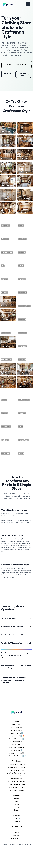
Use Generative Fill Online (17, 796)
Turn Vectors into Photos (17, 802)
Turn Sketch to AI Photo (17, 807)
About (16, 833)
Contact (16, 830)
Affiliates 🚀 (16, 839)
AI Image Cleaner (17, 750)
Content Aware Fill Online (16, 805)
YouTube (17, 853)
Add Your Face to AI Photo (16, 793)
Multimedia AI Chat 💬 (17, 773)
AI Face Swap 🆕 (17, 770)
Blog (17, 822)
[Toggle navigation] (28, 4)
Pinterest (16, 850)
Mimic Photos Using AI (16, 799)
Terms (17, 824)
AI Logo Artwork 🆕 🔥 (17, 756)
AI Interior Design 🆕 (16, 765)
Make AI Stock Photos (17, 810)
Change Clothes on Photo (17, 785)
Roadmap (17, 836)
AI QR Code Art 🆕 (16, 753)
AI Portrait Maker (16, 748)
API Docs (17, 842)
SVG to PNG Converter (17, 768)
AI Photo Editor (16, 745)
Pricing (17, 819)
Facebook (17, 856)
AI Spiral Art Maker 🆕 (17, 759)
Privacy (16, 827)
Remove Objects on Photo (16, 787)
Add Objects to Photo (17, 790)
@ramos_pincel (26, 864)
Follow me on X (16, 859)
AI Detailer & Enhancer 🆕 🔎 (17, 776)
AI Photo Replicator (17, 762)
